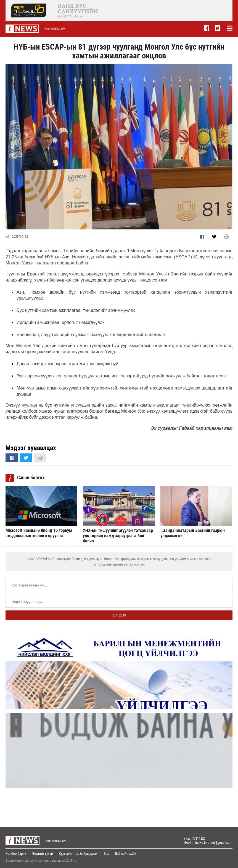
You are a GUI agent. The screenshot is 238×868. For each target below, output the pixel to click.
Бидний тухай (43, 854)
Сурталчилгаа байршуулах (79, 854)
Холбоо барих (16, 854)
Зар (107, 854)
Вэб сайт (122, 854)
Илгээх (119, 615)
